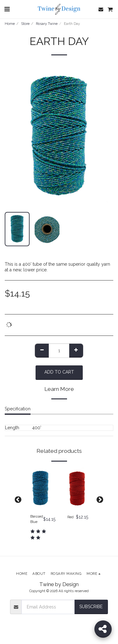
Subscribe (91, 607)
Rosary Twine (47, 24)
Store (25, 24)
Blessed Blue (37, 519)
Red (70, 517)
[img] (41, 489)
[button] (7, 9)
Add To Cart (59, 372)
